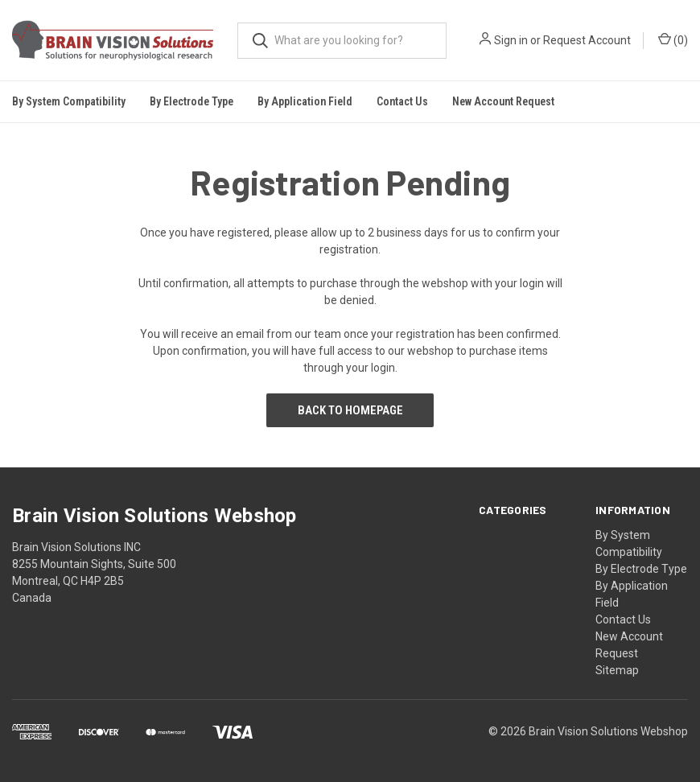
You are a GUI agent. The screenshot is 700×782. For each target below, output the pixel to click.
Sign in (511, 40)
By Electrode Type (641, 569)
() (673, 39)
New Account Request (503, 101)
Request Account (587, 40)
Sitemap (617, 670)
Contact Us (402, 101)
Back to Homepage (350, 410)
